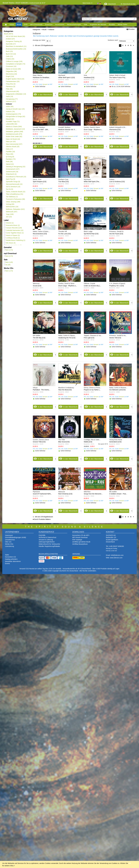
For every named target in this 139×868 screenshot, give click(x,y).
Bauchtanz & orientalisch (16, 46)
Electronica (11, 74)
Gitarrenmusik (12, 91)
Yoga (10, 214)
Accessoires (60, 24)
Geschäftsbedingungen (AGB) (16, 537)
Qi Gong (10, 157)
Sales (7, 555)
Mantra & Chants (14, 127)
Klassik (10, 119)
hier (130, 863)
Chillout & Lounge (14, 61)
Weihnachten (12, 207)
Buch (9, 51)
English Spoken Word (15, 79)
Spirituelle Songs (13, 182)
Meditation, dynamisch (15, 129)
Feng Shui (11, 84)
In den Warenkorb (43, 94)
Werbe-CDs (9, 544)
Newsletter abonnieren (13, 561)
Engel (10, 76)
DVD (26, 24)
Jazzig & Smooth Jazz (15, 109)
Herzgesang (12, 99)
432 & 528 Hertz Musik (15, 36)
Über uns (8, 542)
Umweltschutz (10, 540)
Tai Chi (9, 189)
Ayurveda (11, 44)
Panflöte (10, 152)
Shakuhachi (11, 174)
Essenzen (49, 24)
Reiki (9, 162)
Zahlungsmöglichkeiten (47, 542)
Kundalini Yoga (13, 121)
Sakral (10, 164)
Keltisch (10, 112)
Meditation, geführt (14, 132)
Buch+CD (11, 54)
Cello (9, 56)
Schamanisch (13, 169)
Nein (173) (8, 250)
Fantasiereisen (13, 81)
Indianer (9, 104)
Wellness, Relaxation (15, 209)
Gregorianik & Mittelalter (16, 94)
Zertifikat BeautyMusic (80, 544)
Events (7, 563)
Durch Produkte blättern (42, 519)
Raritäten (11, 159)
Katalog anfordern (11, 559)
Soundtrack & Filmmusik (16, 177)
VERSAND (76, 554)
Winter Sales (122, 24)
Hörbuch (11, 101)
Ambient (10, 39)
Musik (19, 24)
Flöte (9, 89)
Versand (45, 84)
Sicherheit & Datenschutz (47, 537)
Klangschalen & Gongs (15, 116)
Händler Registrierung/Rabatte (49, 546)
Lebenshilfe (11, 124)
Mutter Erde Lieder (14, 136)
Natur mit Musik (13, 139)
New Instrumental (14, 144)
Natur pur (11, 142)
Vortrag (10, 204)
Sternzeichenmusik (14, 184)
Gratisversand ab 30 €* (37, 3)
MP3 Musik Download (80, 537)
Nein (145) (8, 262)
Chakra (10, 59)
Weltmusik (12, 212)
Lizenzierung (9, 546)
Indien (10, 107)
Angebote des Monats (98, 24)
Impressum (9, 535)
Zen (9, 217)
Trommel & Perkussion (15, 199)
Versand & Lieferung (46, 540)
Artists (12, 24)
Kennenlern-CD (10, 557)
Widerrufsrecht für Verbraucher (49, 544)
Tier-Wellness (12, 197)
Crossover (11, 66)
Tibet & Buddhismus (14, 194)
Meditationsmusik (14, 134)
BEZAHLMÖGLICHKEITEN (48, 554)
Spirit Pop (10, 179)
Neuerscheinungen (74, 24)
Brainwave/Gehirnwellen (16, 49)
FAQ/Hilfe (42, 535)
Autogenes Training (14, 41)
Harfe (9, 96)
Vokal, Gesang (13, 202)
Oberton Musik (13, 147)
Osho (9, 149)
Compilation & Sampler (16, 64)
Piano (10, 154)
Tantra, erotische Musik (16, 192)
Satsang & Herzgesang (16, 167)
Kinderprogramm (13, 114)
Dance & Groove (13, 69)
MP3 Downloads (36, 24)
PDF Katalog (77, 540)
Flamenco (10, 86)
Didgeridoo (11, 71)
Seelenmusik (12, 172)
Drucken (132, 29)
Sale (86, 24)
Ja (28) (7, 265)
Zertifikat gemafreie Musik (81, 542)
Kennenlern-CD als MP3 (81, 535)
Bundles (112, 24)
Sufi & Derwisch (13, 187)
